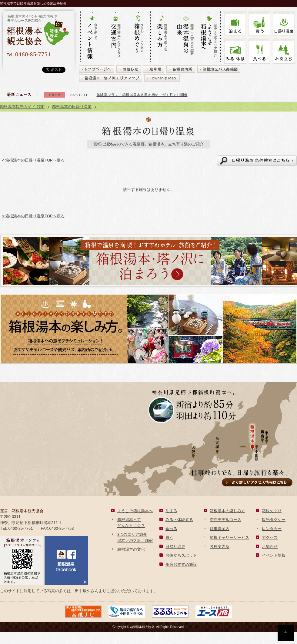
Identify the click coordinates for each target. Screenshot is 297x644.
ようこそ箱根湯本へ (135, 511)
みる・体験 (235, 51)
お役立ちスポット (181, 555)
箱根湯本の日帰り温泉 (72, 107)
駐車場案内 (220, 529)
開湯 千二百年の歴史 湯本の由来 (185, 37)
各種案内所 (220, 547)
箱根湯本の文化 (131, 549)
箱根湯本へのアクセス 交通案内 (115, 37)
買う (259, 23)
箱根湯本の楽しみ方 (227, 511)
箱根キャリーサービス (229, 537)
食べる (259, 51)
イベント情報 (274, 555)
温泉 (284, 23)
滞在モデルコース (225, 520)
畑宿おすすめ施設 (181, 564)
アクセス (270, 537)
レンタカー (272, 529)
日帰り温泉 (175, 547)
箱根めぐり (272, 511)
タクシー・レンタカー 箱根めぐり (139, 37)
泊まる (235, 23)
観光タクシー (274, 520)
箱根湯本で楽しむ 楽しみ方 (162, 37)
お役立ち (284, 51)
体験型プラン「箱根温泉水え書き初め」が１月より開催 (142, 95)
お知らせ (270, 547)
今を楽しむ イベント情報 (92, 37)
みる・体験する (179, 520)
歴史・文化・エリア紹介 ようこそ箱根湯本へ (209, 37)
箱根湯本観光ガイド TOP (22, 107)
